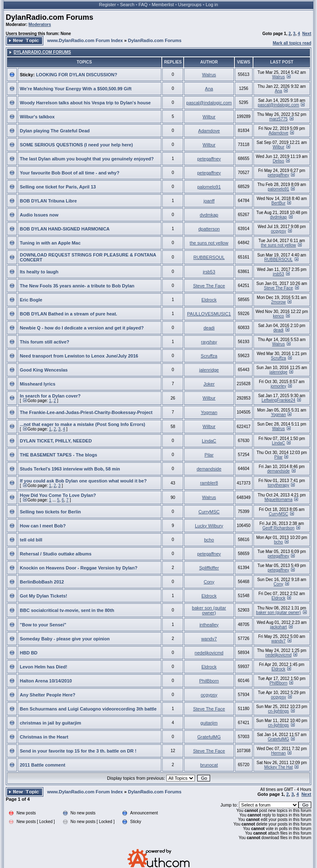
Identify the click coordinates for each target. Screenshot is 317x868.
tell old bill (31, 540)
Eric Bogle (31, 300)
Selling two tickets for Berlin (50, 512)
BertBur (279, 203)
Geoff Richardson (279, 528)
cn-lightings (278, 711)
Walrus (209, 75)
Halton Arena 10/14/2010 (46, 681)
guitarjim (209, 723)
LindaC (209, 441)
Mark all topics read (292, 43)
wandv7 (209, 639)
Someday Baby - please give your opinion (65, 639)
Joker (209, 384)
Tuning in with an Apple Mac (50, 243)
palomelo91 (209, 187)
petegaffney (209, 159)
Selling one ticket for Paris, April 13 (58, 187)
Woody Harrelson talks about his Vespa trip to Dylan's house (85, 103)
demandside (209, 469)
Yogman (209, 412)
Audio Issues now (39, 215)
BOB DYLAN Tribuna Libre (48, 201)
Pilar (209, 455)
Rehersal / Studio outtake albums (56, 554)
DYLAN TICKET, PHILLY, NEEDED (56, 441)
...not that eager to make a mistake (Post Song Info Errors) (83, 424)
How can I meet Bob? (43, 526)
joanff (209, 201)
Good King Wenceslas (44, 370)
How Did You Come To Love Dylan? (58, 495)
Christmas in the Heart (44, 737)
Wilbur (209, 117)
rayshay (209, 342)
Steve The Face (209, 286)
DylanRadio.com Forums (50, 17)
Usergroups (190, 5)
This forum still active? (45, 342)
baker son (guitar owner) (209, 610)
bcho (209, 540)
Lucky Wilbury (209, 526)
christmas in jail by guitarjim (51, 723)
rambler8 (209, 483)
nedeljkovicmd (209, 653)
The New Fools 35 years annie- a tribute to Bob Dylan (77, 286)
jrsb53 (209, 272)
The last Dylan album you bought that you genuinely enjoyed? (87, 159)
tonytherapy (278, 485)
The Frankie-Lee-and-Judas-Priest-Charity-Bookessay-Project (86, 412)
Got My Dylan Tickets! (44, 596)
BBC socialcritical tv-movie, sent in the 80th (67, 610)
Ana (209, 89)
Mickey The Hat (278, 767)
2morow (279, 302)
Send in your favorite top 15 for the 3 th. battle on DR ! (78, 751)
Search (127, 5)
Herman (279, 753)
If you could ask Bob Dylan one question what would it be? (83, 481)
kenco (278, 316)
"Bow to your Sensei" (43, 625)
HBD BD (29, 653)
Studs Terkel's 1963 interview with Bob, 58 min (70, 469)
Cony (209, 582)
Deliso (279, 161)
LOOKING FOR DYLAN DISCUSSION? (77, 75)
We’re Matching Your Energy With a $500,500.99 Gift (76, 89)
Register (108, 5)
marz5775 (278, 119)
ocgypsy (278, 231)
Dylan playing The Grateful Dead (55, 131)
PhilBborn (209, 681)
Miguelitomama (279, 500)
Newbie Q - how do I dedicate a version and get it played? (82, 328)
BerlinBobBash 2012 (42, 582)
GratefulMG (209, 737)
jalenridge (209, 370)
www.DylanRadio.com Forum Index (85, 40)
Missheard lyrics (38, 384)
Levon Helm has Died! (44, 667)
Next (307, 34)
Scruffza (209, 356)
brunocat (209, 765)
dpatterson (209, 229)
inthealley (209, 625)
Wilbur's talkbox (37, 117)
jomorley (279, 386)
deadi (209, 328)
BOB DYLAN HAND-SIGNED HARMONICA (65, 229)
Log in (212, 5)
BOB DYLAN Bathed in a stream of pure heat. (69, 314)
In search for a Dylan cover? (50, 396)
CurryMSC (209, 512)
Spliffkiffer (209, 568)
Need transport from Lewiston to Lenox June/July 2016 (79, 356)
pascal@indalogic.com (209, 103)
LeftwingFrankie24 (279, 400)
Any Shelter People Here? (48, 695)
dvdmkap (209, 215)
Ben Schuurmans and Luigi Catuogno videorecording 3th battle (88, 709)
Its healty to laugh (39, 272)
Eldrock (209, 300)
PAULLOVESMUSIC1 (209, 314)
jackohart (278, 627)
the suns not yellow (209, 243)
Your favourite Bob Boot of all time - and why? (70, 173)
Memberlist (163, 5)
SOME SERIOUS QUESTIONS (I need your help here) (76, 145)
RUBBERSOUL (209, 257)
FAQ (143, 5)
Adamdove (209, 131)
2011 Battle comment (43, 765)
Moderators (40, 25)
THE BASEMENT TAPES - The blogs (58, 455)
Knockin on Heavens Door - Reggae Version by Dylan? (79, 568)
